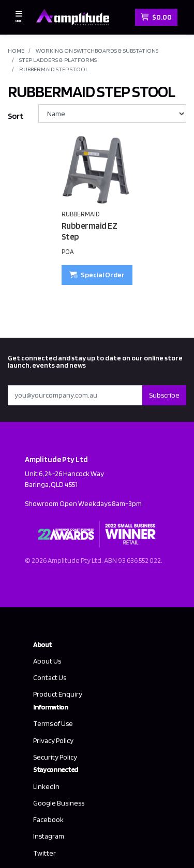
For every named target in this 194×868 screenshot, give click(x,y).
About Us (47, 661)
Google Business (59, 803)
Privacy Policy (53, 740)
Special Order (97, 275)
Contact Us (50, 677)
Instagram (49, 836)
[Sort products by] (112, 114)
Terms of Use (53, 723)
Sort (16, 116)
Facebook (48, 819)
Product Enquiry (58, 694)
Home (16, 50)
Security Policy (55, 757)
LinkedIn (46, 786)
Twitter (44, 853)
